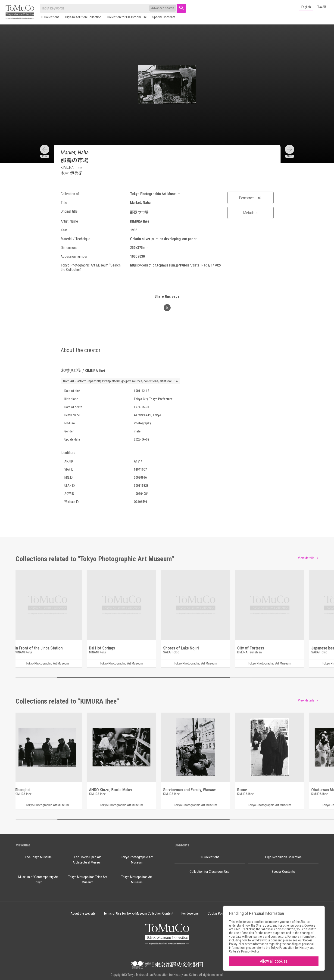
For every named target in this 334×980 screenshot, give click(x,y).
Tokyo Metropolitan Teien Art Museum (88, 880)
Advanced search (163, 8)
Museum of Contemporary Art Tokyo (38, 880)
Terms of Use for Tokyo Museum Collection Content (139, 913)
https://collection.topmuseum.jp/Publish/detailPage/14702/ (176, 265)
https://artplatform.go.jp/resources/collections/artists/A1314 (137, 381)
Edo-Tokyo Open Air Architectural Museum (87, 860)
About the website (83, 913)
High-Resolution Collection (83, 17)
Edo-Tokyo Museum (38, 857)
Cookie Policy (217, 913)
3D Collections (50, 17)
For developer (190, 913)
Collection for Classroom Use (127, 17)
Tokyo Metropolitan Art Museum (137, 880)
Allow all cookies (274, 961)
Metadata (250, 213)
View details (306, 558)
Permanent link (250, 198)
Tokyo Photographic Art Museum (137, 860)
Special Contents (164, 17)
